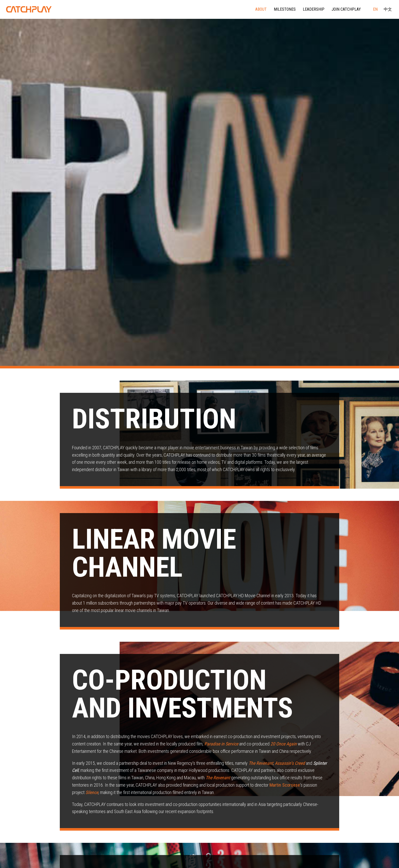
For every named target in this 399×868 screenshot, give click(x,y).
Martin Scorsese (285, 785)
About (261, 9)
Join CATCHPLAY (346, 9)
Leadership (314, 9)
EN (375, 9)
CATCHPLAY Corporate (29, 9)
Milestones (285, 9)
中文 (388, 9)
